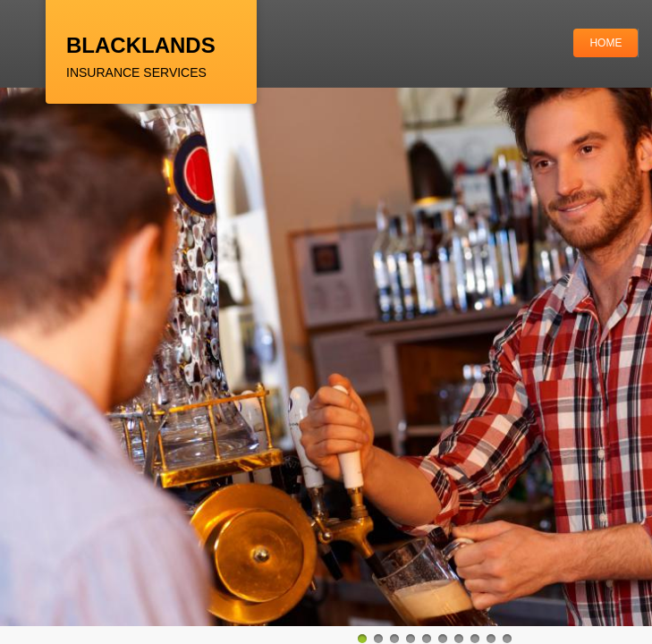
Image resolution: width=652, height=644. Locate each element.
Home (605, 43)
